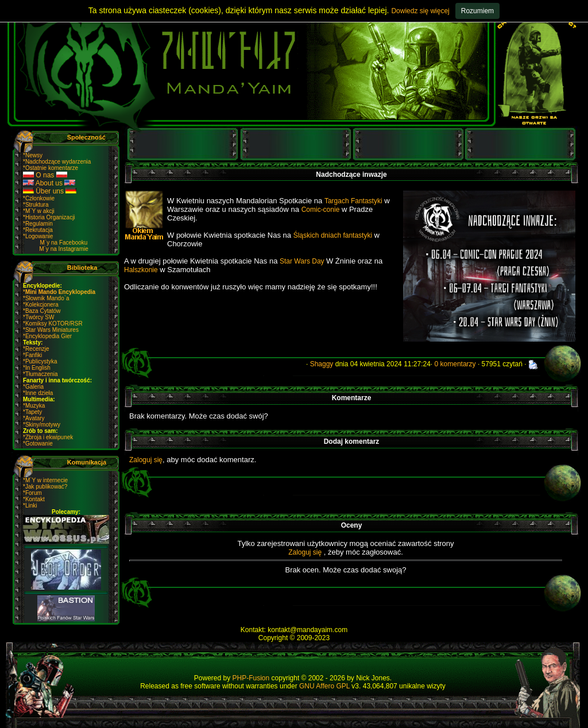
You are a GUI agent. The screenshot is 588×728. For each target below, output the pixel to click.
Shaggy (322, 364)
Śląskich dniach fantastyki (334, 235)
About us (49, 183)
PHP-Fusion (251, 678)
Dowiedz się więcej (420, 11)
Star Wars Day (303, 261)
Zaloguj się (146, 460)
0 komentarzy (455, 364)
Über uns (50, 191)
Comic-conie (321, 210)
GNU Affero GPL (324, 686)
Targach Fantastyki (353, 201)
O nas (45, 175)
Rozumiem (477, 11)
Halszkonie (141, 270)
